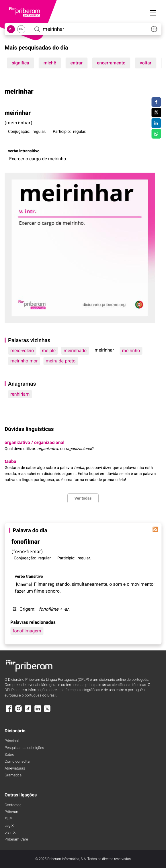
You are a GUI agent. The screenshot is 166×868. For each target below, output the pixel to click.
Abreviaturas (15, 769)
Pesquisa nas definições (24, 748)
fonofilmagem (27, 631)
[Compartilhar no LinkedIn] (156, 123)
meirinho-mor (24, 361)
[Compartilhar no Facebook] (156, 102)
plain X (10, 833)
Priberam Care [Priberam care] (16, 840)
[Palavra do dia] (155, 529)
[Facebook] (9, 711)
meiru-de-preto (61, 361)
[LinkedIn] (38, 711)
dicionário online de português (124, 680)
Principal (12, 741)
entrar (77, 63)
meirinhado (75, 351)
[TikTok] (28, 711)
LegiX (9, 826)
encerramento (111, 63)
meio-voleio (22, 351)
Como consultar (18, 762)
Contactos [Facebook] (13, 805)
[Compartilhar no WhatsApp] (156, 134)
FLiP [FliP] (8, 819)
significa (20, 63)
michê (50, 63)
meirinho (131, 351)
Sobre (9, 755)
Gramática (13, 775)
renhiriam (20, 394)
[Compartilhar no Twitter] (156, 113)
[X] (47, 711)
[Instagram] (18, 711)
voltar (146, 63)
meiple (49, 351)
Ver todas (83, 498)
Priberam (12, 812)
